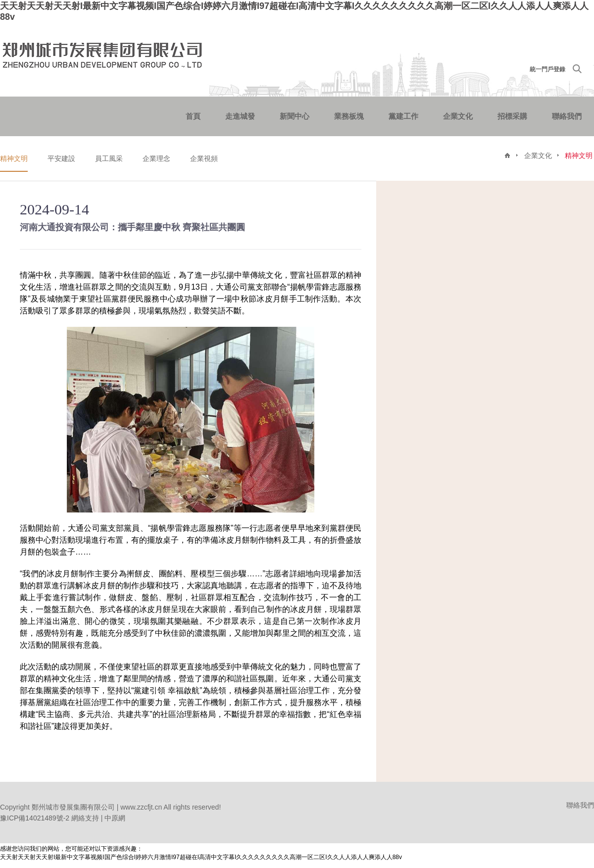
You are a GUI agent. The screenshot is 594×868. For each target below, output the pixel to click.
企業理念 (156, 158)
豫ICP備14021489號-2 (35, 818)
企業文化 (458, 116)
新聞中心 (295, 116)
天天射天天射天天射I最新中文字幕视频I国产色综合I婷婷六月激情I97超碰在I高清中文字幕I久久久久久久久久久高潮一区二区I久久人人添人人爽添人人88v (201, 857)
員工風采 (109, 158)
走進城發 (240, 116)
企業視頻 (204, 158)
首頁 (193, 116)
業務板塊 (349, 116)
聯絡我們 (567, 116)
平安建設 (61, 158)
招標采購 (512, 116)
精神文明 (14, 158)
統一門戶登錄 (547, 69)
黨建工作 (403, 116)
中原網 (115, 818)
